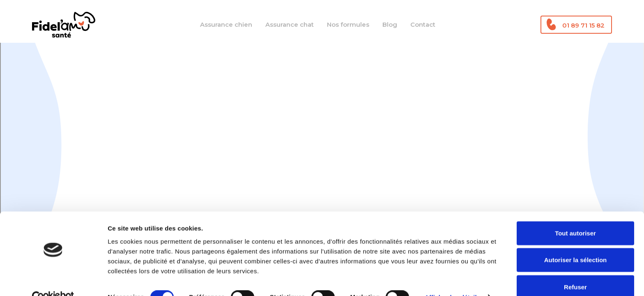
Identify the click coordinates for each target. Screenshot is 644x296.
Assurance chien (226, 24)
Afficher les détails (452, 280)
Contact (423, 24)
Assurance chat (290, 24)
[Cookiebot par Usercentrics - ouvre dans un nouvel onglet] (53, 280)
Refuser (575, 269)
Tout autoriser (575, 215)
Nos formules (348, 24)
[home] (64, 25)
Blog (390, 24)
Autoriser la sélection (576, 242)
